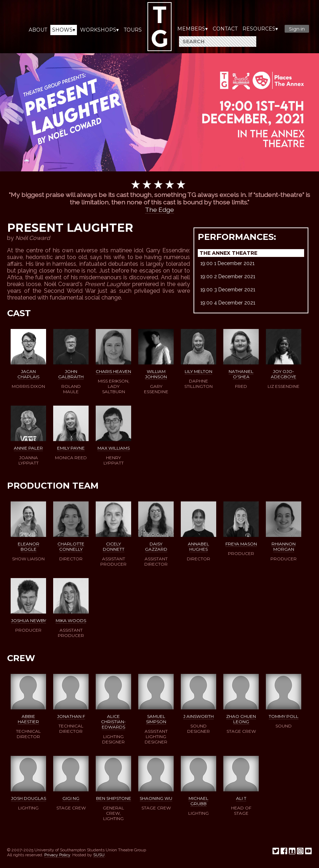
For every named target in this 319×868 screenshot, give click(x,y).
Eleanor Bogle (29, 546)
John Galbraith (71, 374)
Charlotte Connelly (71, 546)
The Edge (159, 210)
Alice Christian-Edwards (113, 722)
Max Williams (114, 448)
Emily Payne (71, 448)
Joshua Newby (29, 620)
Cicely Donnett (114, 546)
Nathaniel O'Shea (241, 374)
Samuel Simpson (156, 719)
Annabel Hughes (198, 546)
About (38, 30)
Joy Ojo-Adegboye (284, 374)
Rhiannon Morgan (284, 546)
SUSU (99, 855)
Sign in (297, 29)
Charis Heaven (113, 371)
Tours (133, 30)
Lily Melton (198, 371)
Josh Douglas (29, 798)
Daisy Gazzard (156, 546)
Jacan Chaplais (28, 374)
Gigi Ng (71, 798)
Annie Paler (28, 448)
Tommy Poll (284, 716)
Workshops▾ (99, 30)
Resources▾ (260, 29)
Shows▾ (64, 30)
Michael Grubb (198, 801)
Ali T (241, 798)
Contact (225, 29)
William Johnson (156, 374)
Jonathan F (71, 716)
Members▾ (192, 29)
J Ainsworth (198, 716)
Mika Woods (71, 620)
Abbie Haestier (28, 719)
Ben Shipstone (114, 798)
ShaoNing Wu (156, 798)
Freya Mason (241, 544)
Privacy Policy (57, 855)
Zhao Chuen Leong (241, 719)
